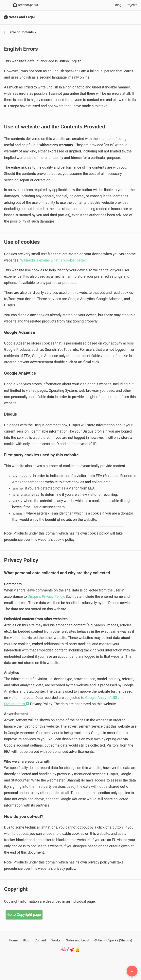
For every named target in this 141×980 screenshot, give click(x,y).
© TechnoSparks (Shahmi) (113, 940)
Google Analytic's (101, 698)
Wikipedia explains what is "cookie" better (53, 260)
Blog (118, 5)
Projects (131, 5)
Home (13, 940)
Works (56, 940)
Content (40, 940)
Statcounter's (17, 704)
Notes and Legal (77, 940)
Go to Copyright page (24, 915)
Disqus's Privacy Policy (46, 597)
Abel (70, 949)
